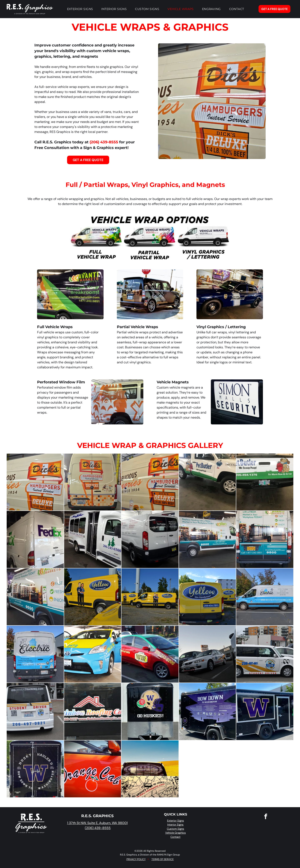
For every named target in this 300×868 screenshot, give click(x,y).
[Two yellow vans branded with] (207, 597)
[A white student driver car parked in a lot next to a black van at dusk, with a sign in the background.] (207, 654)
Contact (175, 837)
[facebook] (266, 817)
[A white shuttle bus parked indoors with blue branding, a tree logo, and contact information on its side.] (93, 539)
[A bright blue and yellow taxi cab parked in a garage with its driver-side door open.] (93, 654)
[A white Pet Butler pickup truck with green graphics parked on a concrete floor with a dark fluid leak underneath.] (207, 482)
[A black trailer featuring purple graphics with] (207, 711)
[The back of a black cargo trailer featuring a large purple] (35, 769)
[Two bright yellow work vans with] (150, 597)
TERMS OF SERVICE (163, 859)
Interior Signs (175, 825)
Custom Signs (176, 829)
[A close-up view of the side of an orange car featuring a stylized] (93, 769)
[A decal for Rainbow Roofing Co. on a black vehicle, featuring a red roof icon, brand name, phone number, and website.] (93, 711)
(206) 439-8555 (104, 142)
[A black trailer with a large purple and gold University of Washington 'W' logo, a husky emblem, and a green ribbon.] (265, 711)
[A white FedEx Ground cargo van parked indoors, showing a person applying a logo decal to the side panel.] (35, 539)
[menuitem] (80, 9)
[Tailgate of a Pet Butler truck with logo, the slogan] (265, 482)
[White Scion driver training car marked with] (35, 711)
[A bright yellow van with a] (93, 597)
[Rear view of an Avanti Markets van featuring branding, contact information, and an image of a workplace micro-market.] (265, 539)
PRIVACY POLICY (136, 859)
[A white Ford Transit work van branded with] (150, 539)
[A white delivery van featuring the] (207, 539)
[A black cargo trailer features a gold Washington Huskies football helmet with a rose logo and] (150, 711)
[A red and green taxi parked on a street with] (150, 654)
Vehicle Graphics (176, 833)
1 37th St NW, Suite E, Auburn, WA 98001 (97, 823)
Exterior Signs (176, 821)
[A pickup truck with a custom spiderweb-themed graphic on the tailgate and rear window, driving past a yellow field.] (150, 769)
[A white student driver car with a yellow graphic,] (265, 654)
